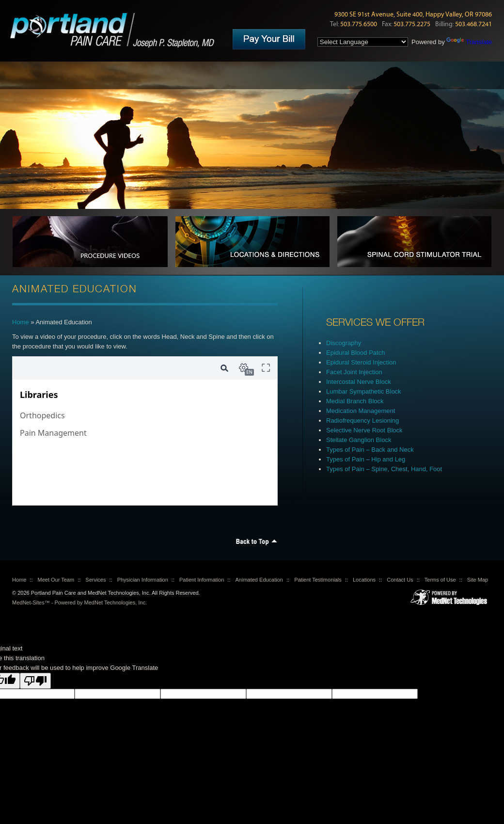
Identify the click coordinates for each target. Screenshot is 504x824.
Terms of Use (440, 580)
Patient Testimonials (318, 580)
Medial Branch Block (355, 401)
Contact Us (400, 580)
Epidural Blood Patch (355, 353)
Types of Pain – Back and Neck (370, 450)
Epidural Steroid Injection (361, 362)
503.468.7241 (473, 24)
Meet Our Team (56, 580)
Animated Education (259, 580)
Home (21, 322)
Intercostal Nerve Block (359, 382)
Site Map (478, 580)
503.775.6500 (359, 24)
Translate (469, 42)
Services (95, 580)
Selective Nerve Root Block (364, 430)
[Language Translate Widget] (363, 42)
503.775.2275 (412, 24)
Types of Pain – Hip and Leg (366, 459)
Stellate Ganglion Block (359, 440)
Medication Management (361, 411)
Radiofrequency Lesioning (362, 420)
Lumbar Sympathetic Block (364, 391)
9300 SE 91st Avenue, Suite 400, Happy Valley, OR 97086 (413, 15)
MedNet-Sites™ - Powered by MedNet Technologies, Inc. (79, 602)
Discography (344, 343)
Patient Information (202, 580)
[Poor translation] (35, 681)
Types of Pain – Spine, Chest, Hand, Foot (384, 469)
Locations (364, 580)
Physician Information (143, 580)
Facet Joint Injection (354, 372)
